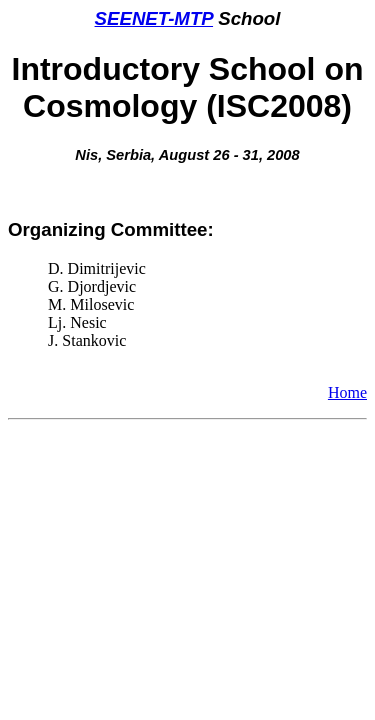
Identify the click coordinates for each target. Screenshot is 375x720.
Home (347, 392)
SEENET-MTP (154, 18)
